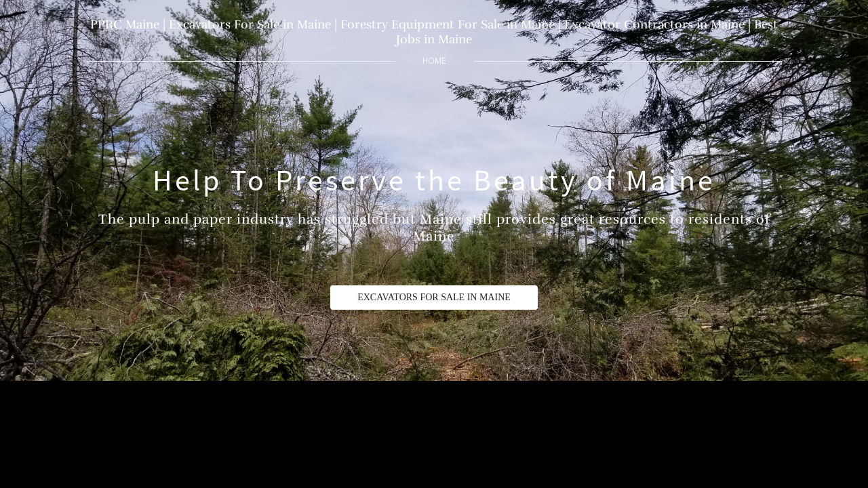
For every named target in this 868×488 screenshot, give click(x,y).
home (434, 61)
